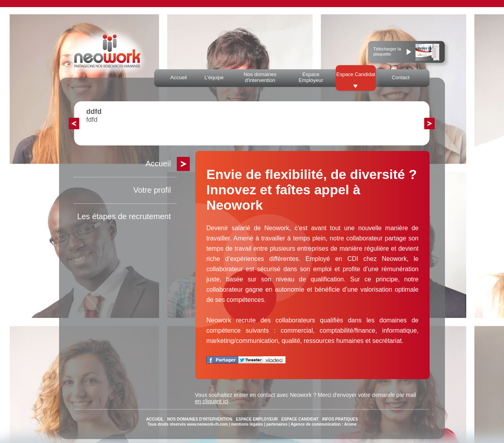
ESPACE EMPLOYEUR (257, 419)
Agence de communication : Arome (323, 424)
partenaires (277, 424)
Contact (401, 77)
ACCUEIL (155, 419)
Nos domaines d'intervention (260, 77)
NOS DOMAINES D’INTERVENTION (199, 419)
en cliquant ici (212, 401)
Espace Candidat (356, 74)
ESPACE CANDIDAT (300, 419)
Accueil (179, 77)
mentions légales (247, 424)
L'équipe (214, 77)
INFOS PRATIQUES (340, 419)
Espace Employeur (311, 77)
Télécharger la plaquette (387, 51)
